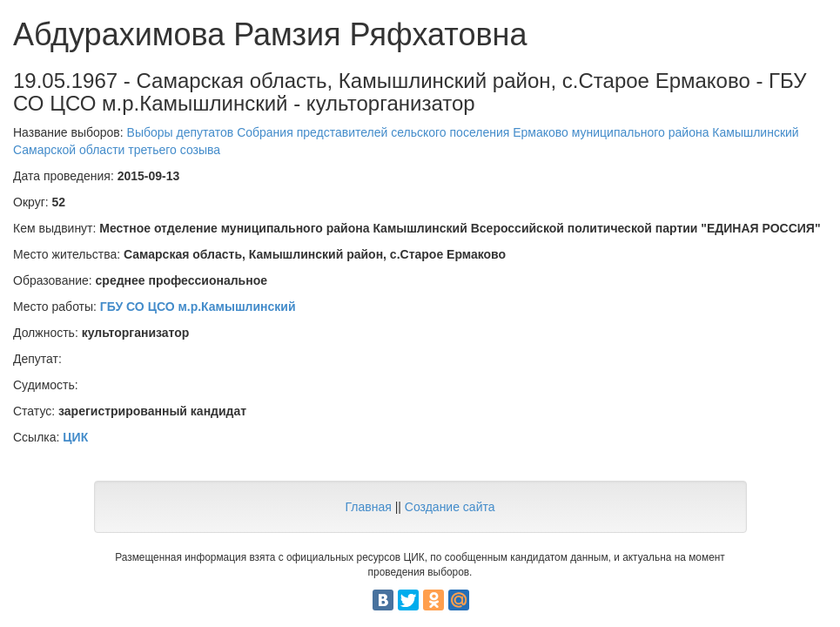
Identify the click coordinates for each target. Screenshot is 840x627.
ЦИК (75, 437)
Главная (368, 507)
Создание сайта (450, 507)
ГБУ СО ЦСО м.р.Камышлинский (198, 307)
